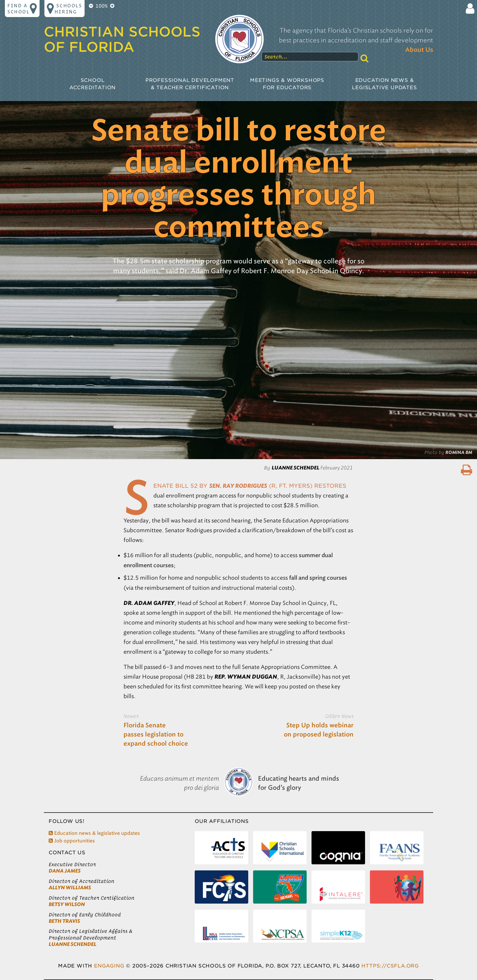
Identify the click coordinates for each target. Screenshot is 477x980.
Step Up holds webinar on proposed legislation (319, 730)
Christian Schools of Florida (122, 40)
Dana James (65, 871)
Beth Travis (64, 921)
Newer (131, 716)
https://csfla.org (390, 966)
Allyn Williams (70, 888)
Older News (339, 716)
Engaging (109, 966)
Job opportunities (72, 841)
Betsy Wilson (67, 904)
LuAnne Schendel (73, 944)
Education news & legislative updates (94, 833)
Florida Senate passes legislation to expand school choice (156, 735)
